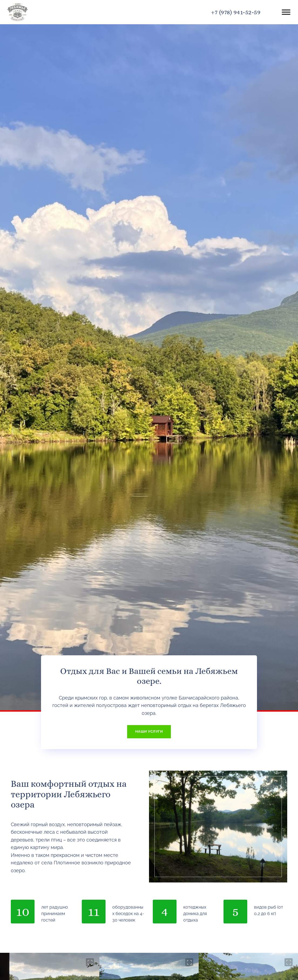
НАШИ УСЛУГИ (149, 731)
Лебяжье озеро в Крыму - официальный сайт (38, 12)
